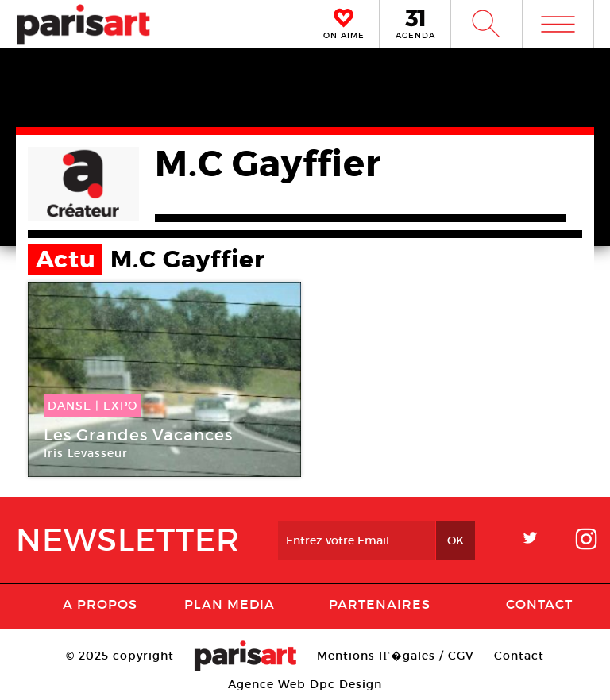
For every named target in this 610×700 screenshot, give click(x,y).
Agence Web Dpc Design (305, 684)
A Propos (100, 604)
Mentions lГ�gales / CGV (395, 656)
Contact (539, 604)
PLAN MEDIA (230, 604)
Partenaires (380, 604)
